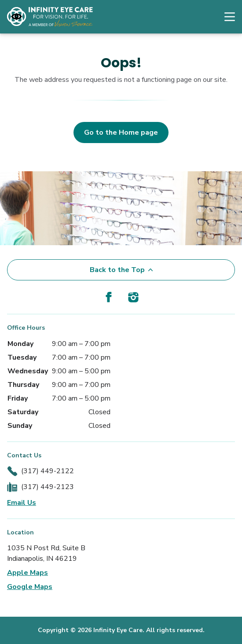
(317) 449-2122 (48, 471)
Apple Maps (27, 573)
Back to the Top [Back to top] (121, 270)
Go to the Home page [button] (121, 132)
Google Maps (30, 587)
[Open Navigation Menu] (225, 17)
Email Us (22, 503)
